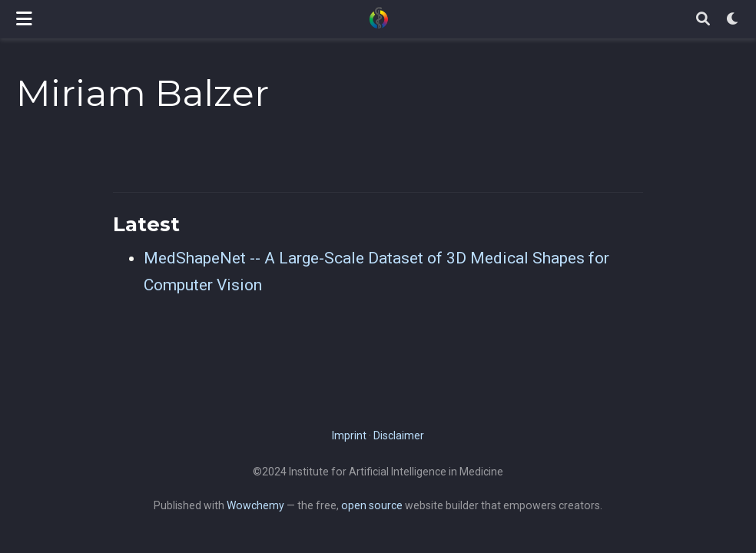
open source (372, 505)
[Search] (703, 20)
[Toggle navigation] (24, 19)
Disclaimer (399, 435)
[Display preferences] (733, 20)
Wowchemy (255, 505)
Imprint (349, 435)
